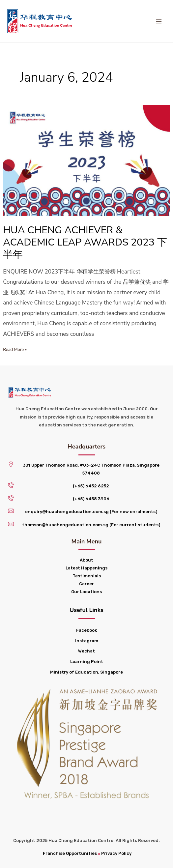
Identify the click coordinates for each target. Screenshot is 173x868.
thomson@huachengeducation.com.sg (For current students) (91, 525)
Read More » (15, 349)
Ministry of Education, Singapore (86, 672)
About (86, 560)
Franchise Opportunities (70, 853)
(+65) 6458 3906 (91, 499)
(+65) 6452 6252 (91, 486)
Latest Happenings (86, 568)
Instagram (87, 641)
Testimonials (87, 576)
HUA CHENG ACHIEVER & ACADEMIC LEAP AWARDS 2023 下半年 (85, 242)
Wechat (86, 651)
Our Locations (86, 592)
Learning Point (87, 662)
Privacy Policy (116, 853)
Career (86, 584)
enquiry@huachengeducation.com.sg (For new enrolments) (91, 512)
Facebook (86, 630)
